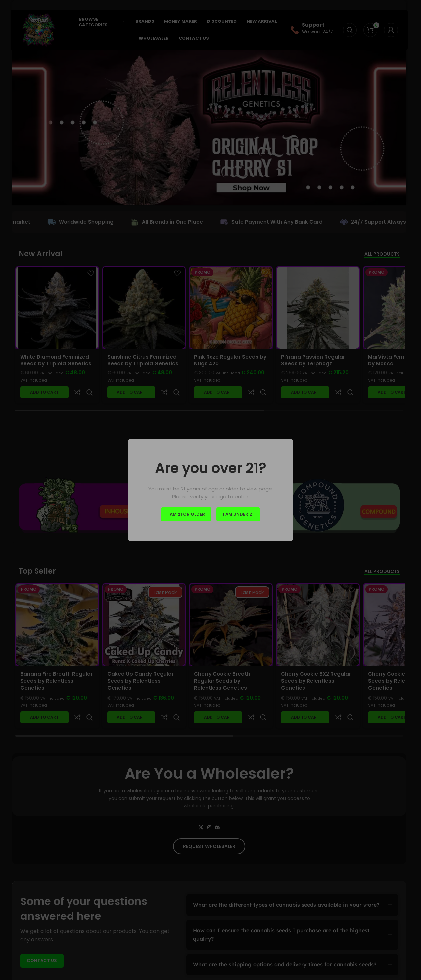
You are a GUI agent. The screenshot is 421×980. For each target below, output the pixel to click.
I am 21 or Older (186, 514)
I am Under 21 (238, 514)
